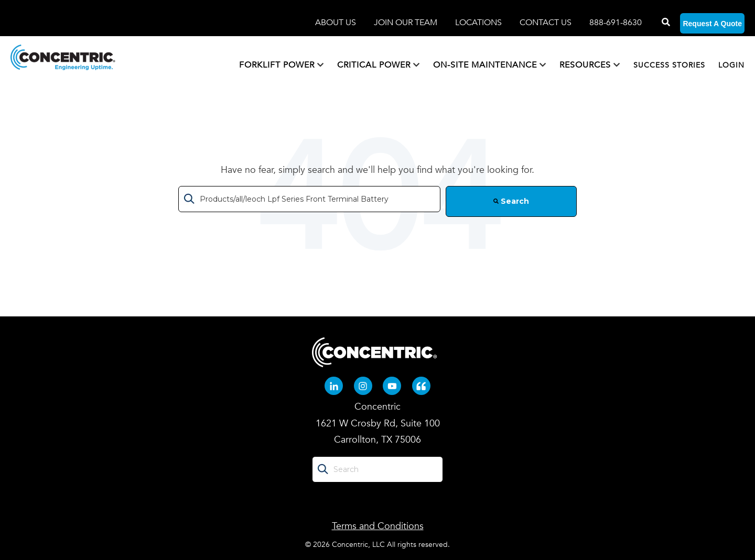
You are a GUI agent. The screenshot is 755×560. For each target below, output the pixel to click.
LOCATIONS (479, 23)
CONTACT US (546, 23)
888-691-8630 (616, 23)
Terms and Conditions (378, 526)
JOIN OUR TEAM (407, 23)
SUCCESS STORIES (669, 65)
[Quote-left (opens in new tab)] (421, 386)
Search (511, 201)
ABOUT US (337, 23)
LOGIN (731, 65)
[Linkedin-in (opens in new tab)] (334, 386)
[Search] (665, 23)
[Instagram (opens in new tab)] (363, 386)
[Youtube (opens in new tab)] (392, 386)
